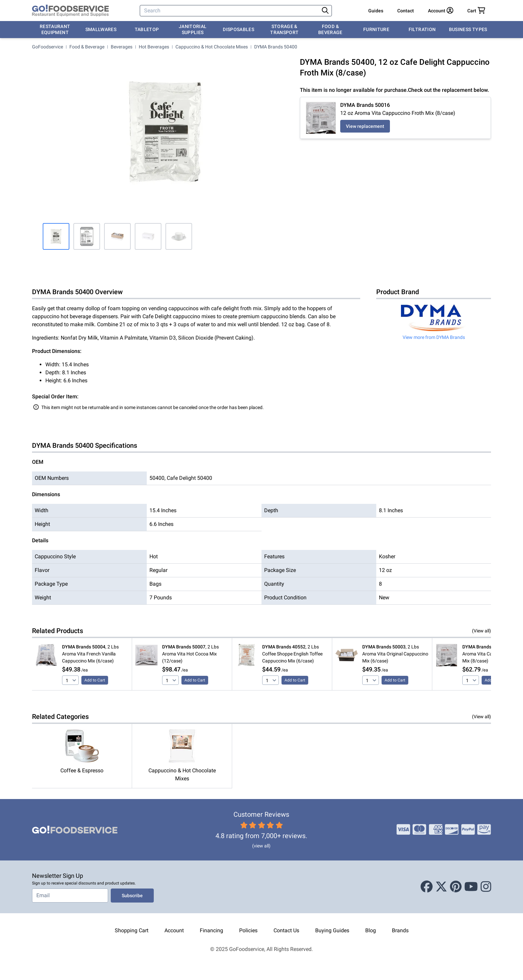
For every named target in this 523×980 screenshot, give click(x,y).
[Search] (230, 11)
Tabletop (147, 29)
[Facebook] (427, 887)
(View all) (481, 631)
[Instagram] (486, 887)
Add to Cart (95, 680)
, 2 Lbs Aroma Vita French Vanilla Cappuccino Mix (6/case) (90, 654)
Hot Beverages (154, 47)
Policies (248, 930)
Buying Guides (332, 930)
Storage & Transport (284, 29)
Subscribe (132, 896)
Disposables (238, 29)
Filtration (422, 29)
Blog (371, 930)
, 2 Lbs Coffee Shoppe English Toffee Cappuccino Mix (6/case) (292, 654)
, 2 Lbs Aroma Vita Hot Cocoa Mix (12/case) (190, 654)
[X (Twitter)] (441, 887)
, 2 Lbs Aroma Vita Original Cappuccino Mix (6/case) (395, 654)
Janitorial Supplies (193, 29)
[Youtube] (471, 887)
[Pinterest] (456, 887)
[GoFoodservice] (70, 11)
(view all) (261, 846)
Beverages (122, 47)
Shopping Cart (132, 930)
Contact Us (286, 930)
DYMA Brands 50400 (276, 47)
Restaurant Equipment (55, 29)
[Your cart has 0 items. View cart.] (476, 11)
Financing (211, 930)
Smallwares (101, 29)
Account (174, 930)
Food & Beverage (330, 29)
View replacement (365, 126)
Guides (376, 11)
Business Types (468, 29)
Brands (400, 930)
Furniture (376, 29)
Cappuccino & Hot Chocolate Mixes (212, 47)
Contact (406, 11)
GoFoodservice (48, 47)
